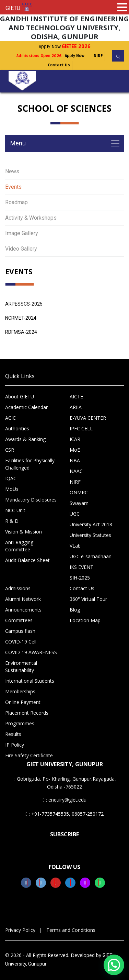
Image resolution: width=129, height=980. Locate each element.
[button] (114, 965)
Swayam (79, 503)
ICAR (75, 439)
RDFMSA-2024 (21, 332)
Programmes (20, 723)
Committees (19, 620)
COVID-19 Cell (21, 642)
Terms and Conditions (71, 930)
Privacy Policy (20, 930)
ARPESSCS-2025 (24, 304)
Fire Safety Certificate (29, 755)
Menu (18, 143)
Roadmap (16, 202)
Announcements (23, 610)
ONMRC (79, 492)
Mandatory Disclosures (31, 500)
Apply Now (65, 47)
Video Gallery (21, 249)
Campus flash (20, 631)
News (12, 171)
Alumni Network (23, 599)
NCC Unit (15, 510)
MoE (75, 450)
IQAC (11, 478)
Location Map (85, 620)
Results (13, 734)
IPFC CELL (81, 428)
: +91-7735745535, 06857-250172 (64, 814)
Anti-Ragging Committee (19, 546)
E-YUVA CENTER (88, 418)
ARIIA (76, 407)
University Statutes (90, 535)
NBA (75, 460)
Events (13, 187)
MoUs (12, 489)
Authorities (17, 428)
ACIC (10, 418)
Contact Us (59, 65)
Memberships (20, 691)
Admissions (18, 588)
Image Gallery (22, 233)
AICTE (76, 397)
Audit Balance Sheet (27, 560)
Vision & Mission (24, 532)
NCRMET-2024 (21, 318)
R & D (12, 521)
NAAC (76, 471)
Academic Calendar (26, 407)
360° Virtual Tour (88, 599)
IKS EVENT (81, 567)
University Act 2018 (91, 524)
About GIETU (20, 397)
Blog (75, 610)
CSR (10, 450)
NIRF (98, 56)
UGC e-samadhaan (91, 556)
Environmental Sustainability (21, 667)
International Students (30, 681)
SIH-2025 (80, 578)
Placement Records (27, 713)
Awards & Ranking (25, 439)
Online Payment (23, 702)
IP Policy (15, 745)
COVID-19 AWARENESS (31, 652)
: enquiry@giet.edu (64, 800)
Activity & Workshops (31, 218)
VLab (75, 546)
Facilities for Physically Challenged (30, 464)
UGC (75, 514)
